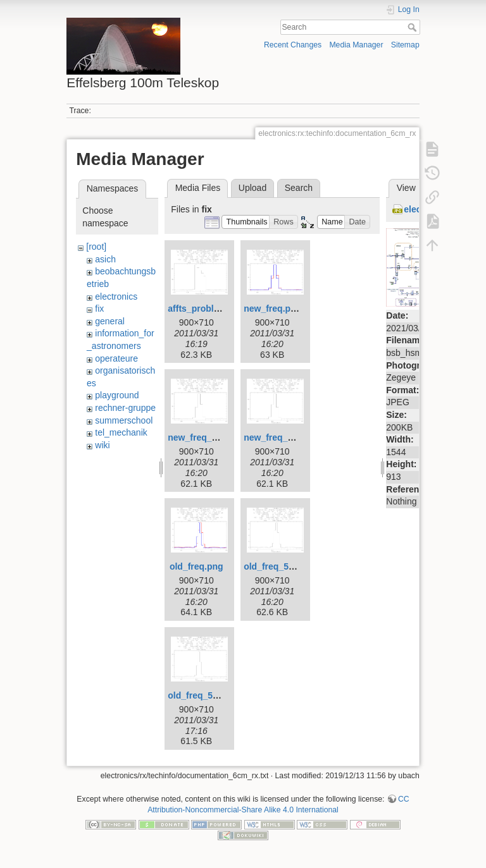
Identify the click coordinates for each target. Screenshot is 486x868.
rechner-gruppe (125, 408)
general (110, 321)
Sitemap (405, 45)
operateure (116, 358)
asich (105, 259)
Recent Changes (293, 45)
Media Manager (356, 45)
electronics (116, 296)
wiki (102, 445)
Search (414, 27)
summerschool (124, 420)
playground (117, 395)
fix (99, 309)
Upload (252, 188)
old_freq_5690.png (207, 695)
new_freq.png (272, 309)
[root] (96, 247)
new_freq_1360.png (209, 437)
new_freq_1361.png (285, 437)
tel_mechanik (121, 432)
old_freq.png (196, 566)
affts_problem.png (206, 309)
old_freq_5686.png (283, 566)
